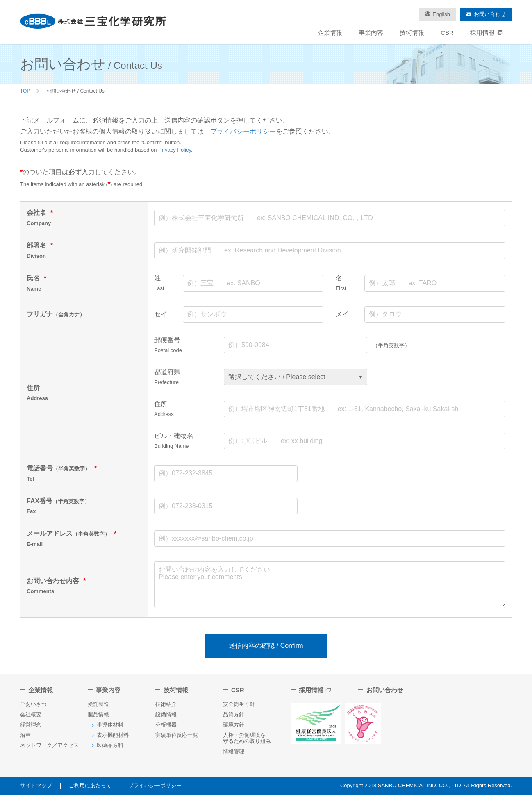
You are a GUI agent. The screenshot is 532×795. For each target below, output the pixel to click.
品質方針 (234, 714)
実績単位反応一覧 (177, 735)
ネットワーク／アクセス (49, 745)
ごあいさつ (33, 704)
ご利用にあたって (90, 786)
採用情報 (487, 33)
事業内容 (371, 33)
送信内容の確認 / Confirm (266, 646)
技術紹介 (166, 704)
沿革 (25, 735)
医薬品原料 (110, 745)
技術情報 (412, 33)
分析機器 (166, 725)
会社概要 (31, 714)
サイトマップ (36, 786)
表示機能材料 (113, 735)
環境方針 (234, 725)
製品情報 (98, 714)
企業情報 (330, 33)
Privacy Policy (175, 150)
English (441, 14)
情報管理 (234, 751)
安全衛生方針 (239, 704)
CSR (447, 33)
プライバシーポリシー (243, 131)
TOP (25, 91)
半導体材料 (110, 725)
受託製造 (98, 704)
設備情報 (166, 714)
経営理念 (31, 725)
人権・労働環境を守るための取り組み (247, 738)
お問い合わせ (490, 14)
